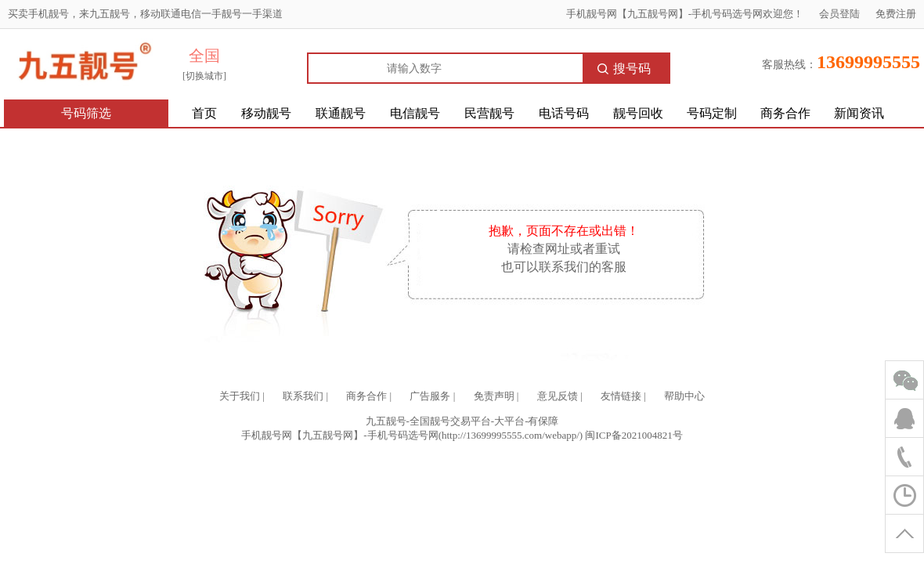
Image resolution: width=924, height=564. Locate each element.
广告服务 (430, 396)
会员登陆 (839, 14)
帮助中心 (684, 396)
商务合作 (785, 113)
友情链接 (621, 396)
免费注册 (896, 14)
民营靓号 (489, 113)
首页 (204, 113)
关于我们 (240, 396)
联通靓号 (341, 113)
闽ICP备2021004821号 (633, 435)
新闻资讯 (859, 113)
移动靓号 (266, 113)
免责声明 (494, 396)
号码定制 (712, 113)
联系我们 (303, 396)
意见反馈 (558, 396)
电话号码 (564, 113)
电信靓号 (415, 113)
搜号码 (624, 69)
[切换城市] (204, 76)
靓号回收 (638, 113)
